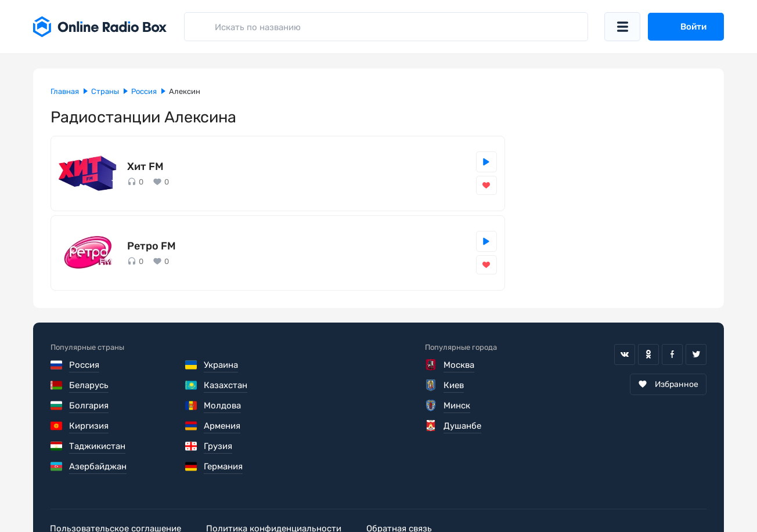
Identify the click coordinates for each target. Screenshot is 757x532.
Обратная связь (401, 488)
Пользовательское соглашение (116, 488)
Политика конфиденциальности (275, 488)
